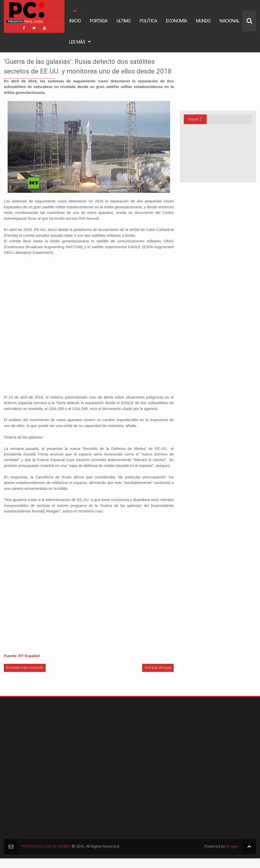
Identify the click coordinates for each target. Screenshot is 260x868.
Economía (176, 21)
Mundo (203, 21)
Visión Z (195, 119)
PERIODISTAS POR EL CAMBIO (47, 856)
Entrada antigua (158, 678)
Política (148, 21)
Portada (99, 21)
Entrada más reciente (25, 678)
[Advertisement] (36, 742)
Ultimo (124, 21)
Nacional (230, 21)
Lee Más (77, 42)
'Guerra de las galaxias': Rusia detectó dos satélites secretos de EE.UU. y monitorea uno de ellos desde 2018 (88, 71)
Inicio (75, 21)
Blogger (232, 856)
